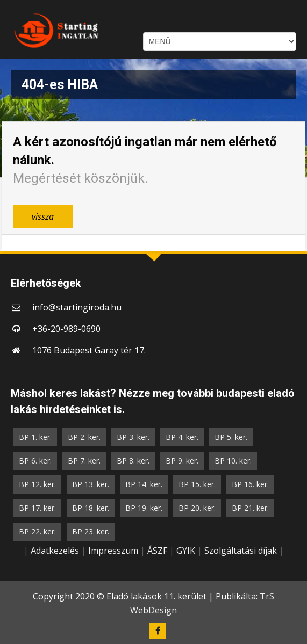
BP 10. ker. (233, 461)
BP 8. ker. (133, 461)
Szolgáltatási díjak (241, 551)
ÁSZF (157, 551)
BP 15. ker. (197, 484)
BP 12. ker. (37, 484)
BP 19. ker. (144, 508)
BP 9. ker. (182, 461)
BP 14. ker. (144, 484)
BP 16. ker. (250, 484)
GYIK (186, 551)
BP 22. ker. (37, 531)
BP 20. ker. (197, 508)
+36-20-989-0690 (66, 329)
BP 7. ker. (84, 461)
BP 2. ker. (84, 437)
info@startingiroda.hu (77, 307)
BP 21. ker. (250, 508)
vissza (43, 216)
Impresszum (113, 551)
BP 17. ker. (37, 508)
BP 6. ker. (35, 461)
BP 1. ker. (35, 437)
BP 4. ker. (182, 437)
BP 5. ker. (231, 437)
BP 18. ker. (91, 508)
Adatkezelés (55, 551)
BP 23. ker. (91, 531)
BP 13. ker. (91, 484)
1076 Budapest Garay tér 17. (89, 350)
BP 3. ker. (133, 437)
